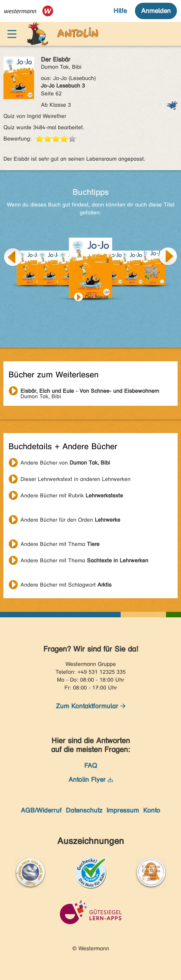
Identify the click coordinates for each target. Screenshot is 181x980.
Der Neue (97, 297)
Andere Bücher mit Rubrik (72, 495)
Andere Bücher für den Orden (70, 520)
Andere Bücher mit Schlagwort (66, 585)
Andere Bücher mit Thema (60, 544)
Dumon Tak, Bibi (90, 392)
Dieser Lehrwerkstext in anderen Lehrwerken (76, 479)
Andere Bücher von (65, 463)
